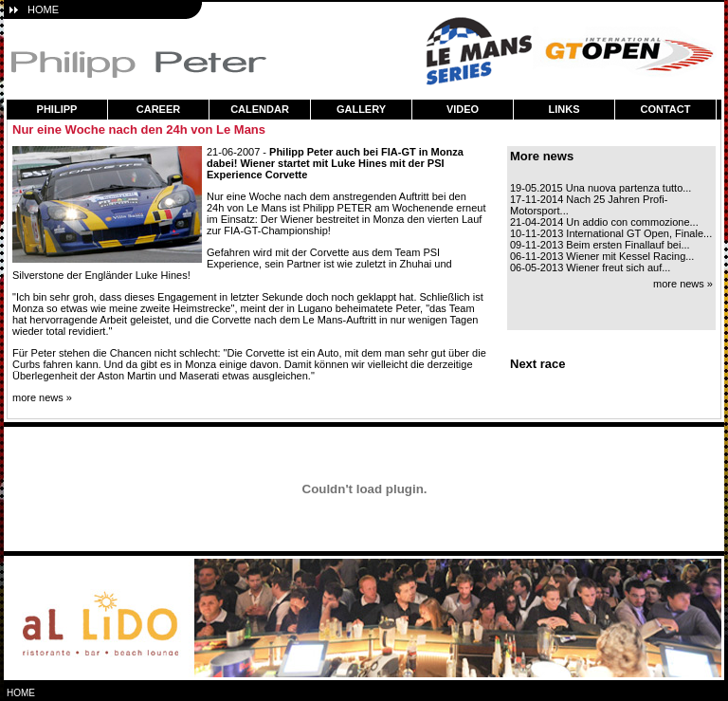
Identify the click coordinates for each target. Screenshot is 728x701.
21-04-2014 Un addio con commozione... (604, 222)
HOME (43, 9)
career (158, 109)
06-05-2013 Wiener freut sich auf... (590, 267)
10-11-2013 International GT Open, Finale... (611, 233)
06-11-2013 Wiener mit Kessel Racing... (602, 256)
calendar (260, 109)
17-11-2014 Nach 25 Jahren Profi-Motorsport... (589, 205)
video (463, 109)
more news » (42, 397)
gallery (361, 109)
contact (666, 109)
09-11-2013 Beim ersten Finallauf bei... (600, 245)
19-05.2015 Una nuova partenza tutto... (601, 188)
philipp (57, 109)
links (564, 109)
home (21, 693)
